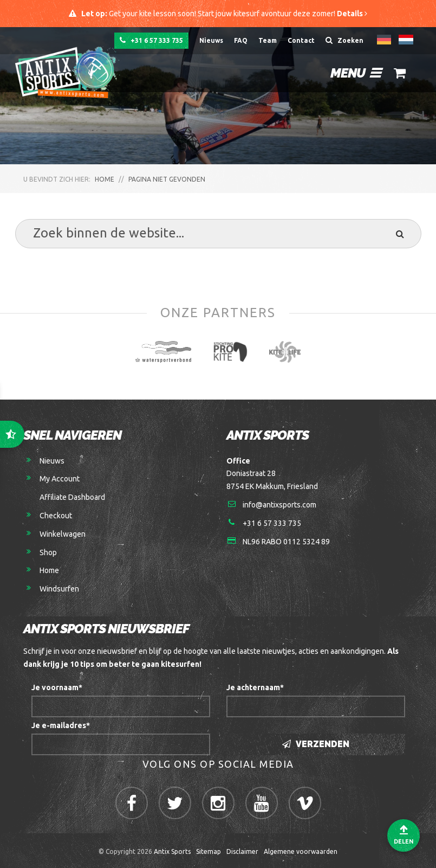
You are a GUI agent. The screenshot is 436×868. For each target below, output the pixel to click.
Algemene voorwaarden (301, 851)
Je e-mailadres (61, 725)
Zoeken (344, 40)
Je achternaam (255, 687)
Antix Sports (172, 851)
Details (352, 14)
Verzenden (316, 744)
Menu (356, 73)
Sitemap (209, 851)
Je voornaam (57, 687)
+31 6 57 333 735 (151, 40)
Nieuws (211, 40)
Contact (301, 40)
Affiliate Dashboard (72, 497)
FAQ (241, 40)
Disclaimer (242, 851)
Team (268, 40)
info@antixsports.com (279, 505)
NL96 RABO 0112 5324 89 (286, 542)
